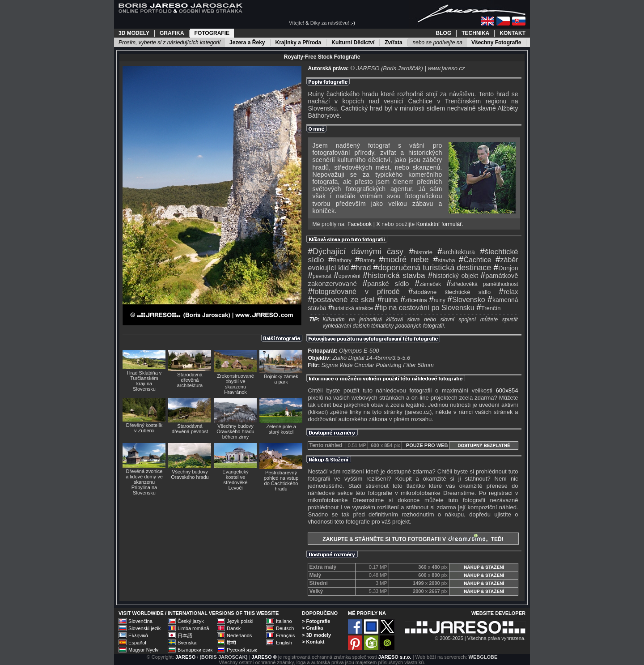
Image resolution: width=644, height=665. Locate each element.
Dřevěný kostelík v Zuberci (144, 428)
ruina (387, 300)
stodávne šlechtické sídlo (449, 292)
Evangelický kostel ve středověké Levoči (235, 480)
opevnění (347, 276)
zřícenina (413, 300)
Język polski (240, 621)
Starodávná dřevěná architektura (190, 380)
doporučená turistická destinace (432, 268)
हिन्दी (231, 643)
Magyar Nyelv (143, 650)
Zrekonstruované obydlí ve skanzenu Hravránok (235, 384)
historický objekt (453, 276)
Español (137, 643)
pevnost (320, 276)
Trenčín (488, 308)
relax (508, 292)
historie (421, 252)
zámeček (428, 284)
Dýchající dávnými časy (356, 252)
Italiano (284, 621)
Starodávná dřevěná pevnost (190, 429)
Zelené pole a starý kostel (281, 429)
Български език (195, 650)
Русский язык (242, 650)
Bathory (340, 260)
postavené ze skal (341, 300)
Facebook (360, 224)
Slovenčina (140, 621)
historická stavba (394, 275)
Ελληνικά (138, 635)
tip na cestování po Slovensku (425, 308)
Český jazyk (191, 621)
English (284, 643)
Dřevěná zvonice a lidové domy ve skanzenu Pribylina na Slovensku (144, 482)
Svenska (187, 643)
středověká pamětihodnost (482, 284)
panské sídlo (386, 283)
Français (285, 635)
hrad (361, 268)
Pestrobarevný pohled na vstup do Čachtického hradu (281, 481)
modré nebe (404, 260)
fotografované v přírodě (354, 292)
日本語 (185, 635)
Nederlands (239, 635)
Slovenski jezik (144, 628)
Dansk (234, 628)
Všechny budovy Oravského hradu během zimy (235, 431)
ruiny (437, 300)
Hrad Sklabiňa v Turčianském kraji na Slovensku (144, 381)
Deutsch (285, 628)
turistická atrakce (351, 308)
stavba (444, 260)
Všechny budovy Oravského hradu (190, 474)
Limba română (193, 628)
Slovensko (466, 300)
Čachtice (475, 260)
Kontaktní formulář (439, 224)
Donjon (506, 268)
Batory (365, 260)
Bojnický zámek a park (281, 379)
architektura (456, 252)
